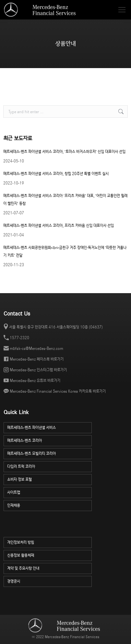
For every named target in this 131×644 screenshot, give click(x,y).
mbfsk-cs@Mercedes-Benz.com (36, 348)
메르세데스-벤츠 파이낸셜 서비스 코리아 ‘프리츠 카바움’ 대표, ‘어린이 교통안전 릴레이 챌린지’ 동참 (65, 200)
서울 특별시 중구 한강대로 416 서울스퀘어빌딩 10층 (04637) (56, 327)
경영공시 (50, 581)
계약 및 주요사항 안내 (50, 568)
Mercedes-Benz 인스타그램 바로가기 (38, 370)
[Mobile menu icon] (122, 10)
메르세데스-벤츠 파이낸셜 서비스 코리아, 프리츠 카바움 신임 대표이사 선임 (59, 226)
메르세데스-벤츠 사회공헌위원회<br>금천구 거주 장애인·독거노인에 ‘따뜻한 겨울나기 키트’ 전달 (65, 251)
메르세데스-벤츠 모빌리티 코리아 (50, 453)
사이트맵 (50, 492)
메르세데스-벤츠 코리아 (50, 440)
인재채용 (50, 505)
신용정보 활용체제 (50, 555)
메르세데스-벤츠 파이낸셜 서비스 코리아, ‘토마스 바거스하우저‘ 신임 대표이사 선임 (64, 152)
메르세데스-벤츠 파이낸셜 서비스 (50, 427)
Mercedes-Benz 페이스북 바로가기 (37, 359)
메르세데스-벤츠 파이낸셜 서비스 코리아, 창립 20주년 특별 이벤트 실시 (56, 174)
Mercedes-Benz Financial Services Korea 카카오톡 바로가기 (58, 391)
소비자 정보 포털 (50, 479)
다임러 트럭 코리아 (50, 466)
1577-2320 (19, 338)
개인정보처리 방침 (50, 542)
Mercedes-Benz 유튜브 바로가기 (35, 381)
